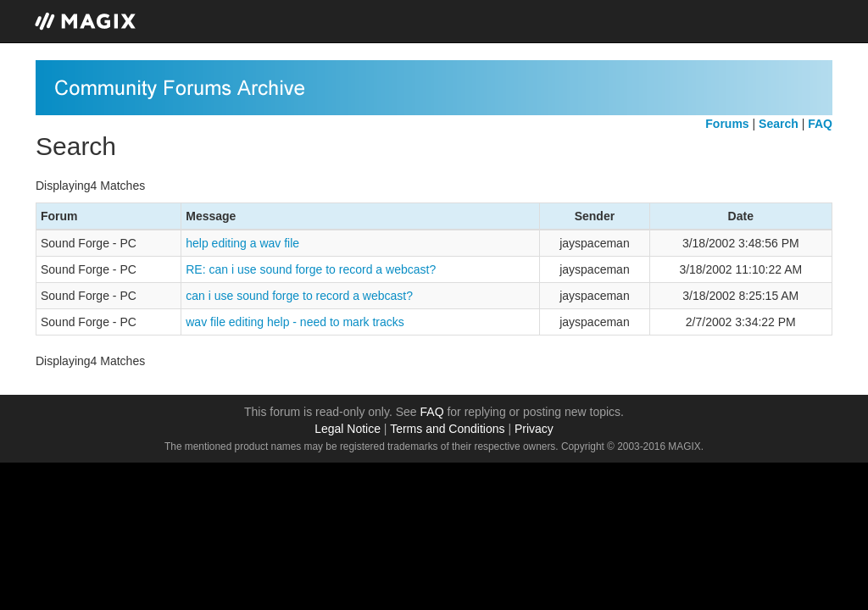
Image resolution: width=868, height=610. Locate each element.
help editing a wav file (242, 243)
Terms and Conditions (447, 429)
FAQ (432, 412)
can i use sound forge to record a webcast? (299, 296)
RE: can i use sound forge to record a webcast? (311, 269)
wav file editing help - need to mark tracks (295, 322)
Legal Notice (348, 429)
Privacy (534, 429)
